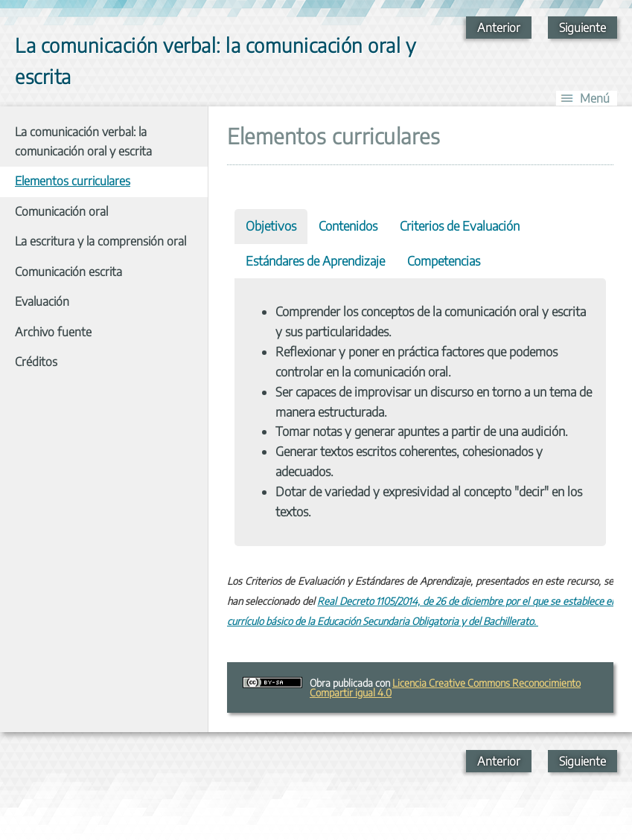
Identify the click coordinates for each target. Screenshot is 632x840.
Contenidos (348, 226)
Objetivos (271, 226)
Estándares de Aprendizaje (315, 261)
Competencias (444, 261)
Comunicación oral (61, 211)
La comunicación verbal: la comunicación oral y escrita (83, 141)
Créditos (36, 362)
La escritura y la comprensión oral (100, 241)
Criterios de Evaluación (460, 226)
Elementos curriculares (73, 181)
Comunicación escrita (68, 272)
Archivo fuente (53, 332)
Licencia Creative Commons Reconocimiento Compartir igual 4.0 (445, 687)
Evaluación (42, 301)
